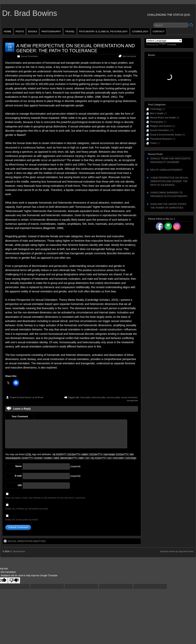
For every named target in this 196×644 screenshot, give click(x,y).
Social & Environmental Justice (166, 135)
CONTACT (159, 31)
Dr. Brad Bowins (30, 13)
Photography (156, 122)
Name (19, 466)
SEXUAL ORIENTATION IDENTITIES (25, 541)
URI (20, 485)
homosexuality (113, 397)
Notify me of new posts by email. (22, 520)
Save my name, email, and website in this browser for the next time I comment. (45, 498)
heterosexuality (98, 397)
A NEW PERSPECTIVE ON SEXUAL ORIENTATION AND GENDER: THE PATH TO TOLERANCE (76, 48)
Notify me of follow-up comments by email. (27, 509)
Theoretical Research (161, 139)
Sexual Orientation (29, 56)
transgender (132, 400)
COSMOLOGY (140, 31)
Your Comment (20, 417)
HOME (8, 31)
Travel (153, 143)
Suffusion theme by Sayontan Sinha (177, 551)
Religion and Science (161, 126)
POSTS (20, 31)
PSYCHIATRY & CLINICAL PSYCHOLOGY (103, 31)
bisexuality (85, 397)
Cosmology (156, 109)
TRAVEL (70, 31)
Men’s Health (157, 113)
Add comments (129, 56)
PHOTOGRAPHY (51, 31)
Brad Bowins (26, 397)
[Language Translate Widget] (164, 41)
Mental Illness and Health (163, 118)
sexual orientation (129, 397)
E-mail (18, 476)
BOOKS (33, 31)
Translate (168, 45)
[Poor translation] (14, 580)
